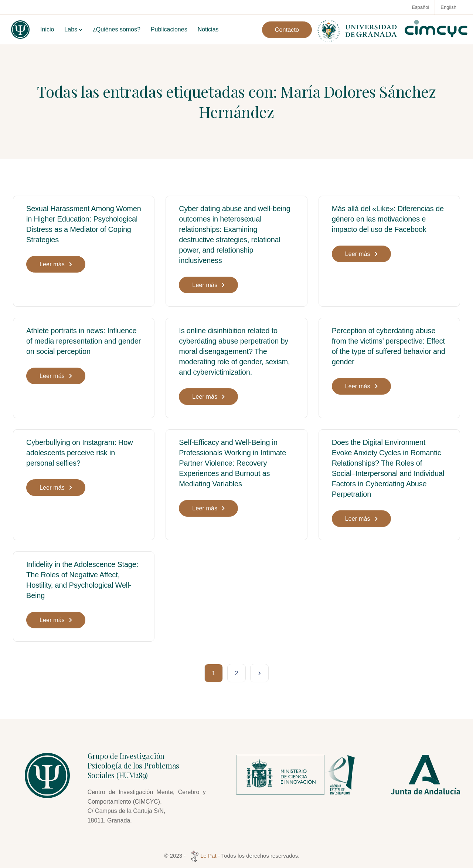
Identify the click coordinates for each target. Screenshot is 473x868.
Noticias (208, 29)
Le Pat (203, 856)
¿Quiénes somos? (116, 29)
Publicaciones (169, 29)
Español (420, 7)
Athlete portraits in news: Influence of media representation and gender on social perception (84, 341)
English (448, 7)
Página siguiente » (259, 673)
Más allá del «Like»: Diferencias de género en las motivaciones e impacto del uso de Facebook (388, 219)
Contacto (287, 30)
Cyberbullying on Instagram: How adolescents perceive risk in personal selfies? (79, 453)
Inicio (47, 29)
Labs (71, 29)
